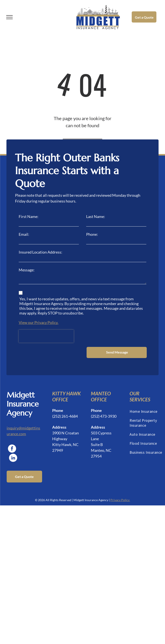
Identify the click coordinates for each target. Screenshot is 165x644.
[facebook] (12, 432)
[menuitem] (147, 395)
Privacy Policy (120, 483)
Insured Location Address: (40, 252)
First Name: (29, 216)
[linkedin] (13, 441)
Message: (27, 270)
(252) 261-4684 (65, 399)
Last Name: (96, 216)
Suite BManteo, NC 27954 (101, 433)
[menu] (9, 17)
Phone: (92, 234)
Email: (24, 234)
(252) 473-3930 (104, 399)
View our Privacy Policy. (39, 322)
